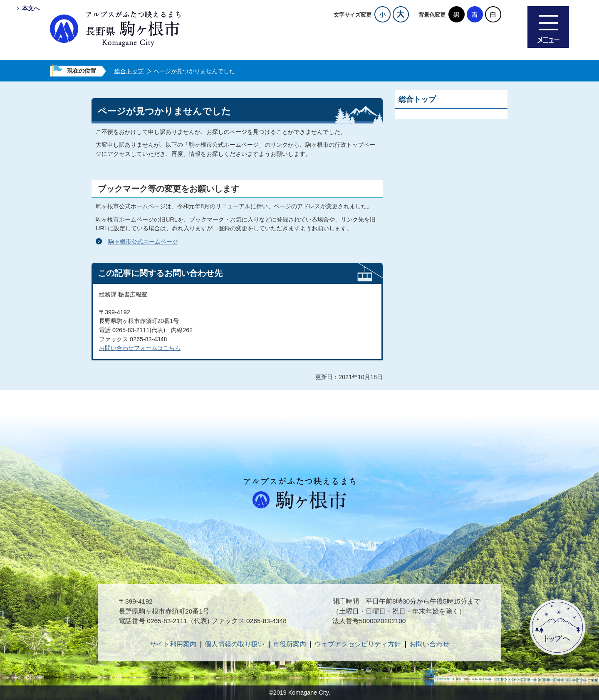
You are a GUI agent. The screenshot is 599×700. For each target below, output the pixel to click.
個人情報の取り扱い (235, 644)
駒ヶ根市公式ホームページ (143, 242)
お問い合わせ (429, 644)
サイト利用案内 (173, 644)
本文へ (31, 8)
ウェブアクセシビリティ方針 (358, 644)
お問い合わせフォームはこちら (140, 348)
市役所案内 (290, 644)
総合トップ (129, 71)
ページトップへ (557, 627)
